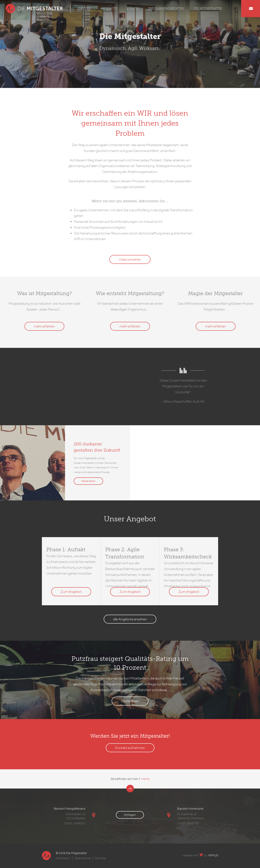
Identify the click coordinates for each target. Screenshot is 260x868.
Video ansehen (130, 259)
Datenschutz (83, 858)
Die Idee (84, 8)
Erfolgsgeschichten (166, 8)
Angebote (109, 8)
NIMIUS (213, 855)
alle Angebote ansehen (130, 619)
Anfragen (130, 815)
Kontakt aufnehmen (130, 748)
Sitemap (100, 858)
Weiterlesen (88, 481)
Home (145, 779)
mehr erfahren (44, 326)
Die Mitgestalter (208, 8)
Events (133, 8)
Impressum (63, 858)
